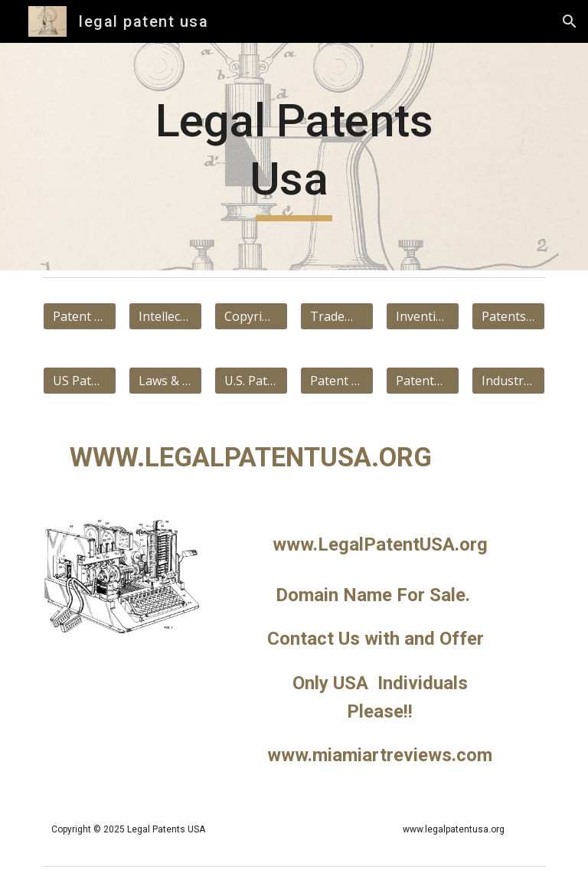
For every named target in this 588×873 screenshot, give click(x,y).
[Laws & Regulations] (165, 381)
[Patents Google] (508, 316)
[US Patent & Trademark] (79, 381)
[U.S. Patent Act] (251, 381)
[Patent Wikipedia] (79, 316)
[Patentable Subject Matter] (422, 381)
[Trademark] (336, 316)
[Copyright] (251, 316)
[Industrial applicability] (508, 381)
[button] (570, 21)
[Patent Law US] (336, 381)
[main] (294, 157)
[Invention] (422, 316)
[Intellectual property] (165, 316)
